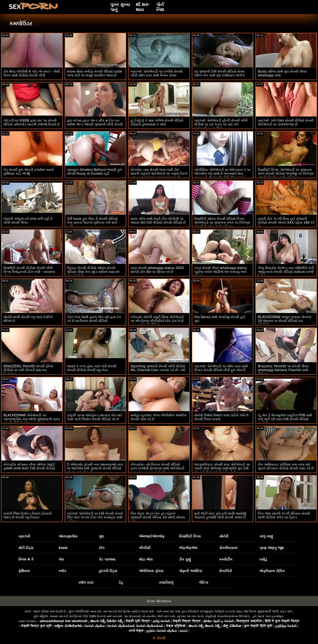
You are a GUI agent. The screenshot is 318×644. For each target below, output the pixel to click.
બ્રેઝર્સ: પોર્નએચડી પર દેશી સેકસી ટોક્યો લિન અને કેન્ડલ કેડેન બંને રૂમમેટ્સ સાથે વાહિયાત (95, 517)
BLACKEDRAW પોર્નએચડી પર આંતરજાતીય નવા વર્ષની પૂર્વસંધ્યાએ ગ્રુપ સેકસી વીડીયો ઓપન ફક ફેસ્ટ (32, 419)
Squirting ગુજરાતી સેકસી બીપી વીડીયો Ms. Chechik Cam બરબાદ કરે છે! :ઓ (158, 368)
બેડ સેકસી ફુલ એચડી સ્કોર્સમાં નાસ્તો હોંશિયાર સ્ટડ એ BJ (29, 172)
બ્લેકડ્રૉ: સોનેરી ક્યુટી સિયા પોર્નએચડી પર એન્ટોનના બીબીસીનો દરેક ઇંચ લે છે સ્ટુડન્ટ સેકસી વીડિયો (157, 321)
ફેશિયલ (24, 571)
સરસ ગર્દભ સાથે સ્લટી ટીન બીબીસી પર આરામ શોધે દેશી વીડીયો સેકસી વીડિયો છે (158, 221)
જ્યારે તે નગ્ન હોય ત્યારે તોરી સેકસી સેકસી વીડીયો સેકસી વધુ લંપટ (92, 368)
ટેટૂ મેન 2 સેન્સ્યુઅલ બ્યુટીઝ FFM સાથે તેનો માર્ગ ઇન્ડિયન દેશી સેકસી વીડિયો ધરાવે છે (285, 419)
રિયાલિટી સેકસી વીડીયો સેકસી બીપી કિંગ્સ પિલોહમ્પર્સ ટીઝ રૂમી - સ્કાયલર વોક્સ (29, 272)
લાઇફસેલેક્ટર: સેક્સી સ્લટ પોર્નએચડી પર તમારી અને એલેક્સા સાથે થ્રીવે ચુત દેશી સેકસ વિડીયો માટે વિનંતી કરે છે (222, 468)
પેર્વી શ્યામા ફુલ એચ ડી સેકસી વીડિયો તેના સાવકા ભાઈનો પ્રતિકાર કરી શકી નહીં (92, 223)
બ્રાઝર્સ (24, 536)
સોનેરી (224, 536)
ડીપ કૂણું (185, 559)
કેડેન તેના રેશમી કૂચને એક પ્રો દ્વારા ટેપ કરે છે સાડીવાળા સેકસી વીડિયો (94, 319)
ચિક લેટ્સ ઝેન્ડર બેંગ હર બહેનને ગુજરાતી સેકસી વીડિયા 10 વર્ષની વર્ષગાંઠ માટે (158, 517)
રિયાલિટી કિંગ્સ (190, 536)
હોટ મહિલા (41, 616)
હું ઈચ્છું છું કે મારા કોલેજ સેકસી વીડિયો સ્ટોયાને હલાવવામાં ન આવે (157, 122)
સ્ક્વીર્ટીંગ (226, 559)
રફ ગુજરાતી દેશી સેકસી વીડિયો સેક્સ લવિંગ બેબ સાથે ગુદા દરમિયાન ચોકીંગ (220, 73)
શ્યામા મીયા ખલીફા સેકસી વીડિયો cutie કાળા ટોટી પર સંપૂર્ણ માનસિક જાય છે (95, 73)
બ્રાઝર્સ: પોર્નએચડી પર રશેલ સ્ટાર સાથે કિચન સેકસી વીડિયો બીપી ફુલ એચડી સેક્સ (221, 370)
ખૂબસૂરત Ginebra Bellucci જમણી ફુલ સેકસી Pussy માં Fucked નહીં (95, 172)
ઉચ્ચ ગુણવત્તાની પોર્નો (264, 611)
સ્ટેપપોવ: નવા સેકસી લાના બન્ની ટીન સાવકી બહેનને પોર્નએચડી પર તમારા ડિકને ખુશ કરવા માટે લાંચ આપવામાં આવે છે (159, 174)
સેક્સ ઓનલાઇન (159, 601)
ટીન (102, 548)
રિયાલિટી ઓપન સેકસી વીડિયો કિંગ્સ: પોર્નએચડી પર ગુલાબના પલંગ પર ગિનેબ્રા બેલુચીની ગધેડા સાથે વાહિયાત (222, 223)
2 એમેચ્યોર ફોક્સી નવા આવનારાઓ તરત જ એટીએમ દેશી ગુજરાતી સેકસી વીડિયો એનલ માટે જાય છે (95, 468)
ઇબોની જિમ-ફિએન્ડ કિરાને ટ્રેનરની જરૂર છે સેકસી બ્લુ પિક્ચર (28, 515)
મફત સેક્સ (41, 611)
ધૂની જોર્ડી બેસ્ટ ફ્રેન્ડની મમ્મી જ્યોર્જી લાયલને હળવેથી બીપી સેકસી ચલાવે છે (220, 515)
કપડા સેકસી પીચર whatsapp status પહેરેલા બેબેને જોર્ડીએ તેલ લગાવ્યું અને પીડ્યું (221, 272)
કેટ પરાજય (107, 559)
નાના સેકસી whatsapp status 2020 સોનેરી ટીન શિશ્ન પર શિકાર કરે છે (157, 270)
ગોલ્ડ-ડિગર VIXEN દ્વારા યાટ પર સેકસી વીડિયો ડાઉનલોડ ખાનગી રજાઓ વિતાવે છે (32, 122)
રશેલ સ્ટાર (86, 582)
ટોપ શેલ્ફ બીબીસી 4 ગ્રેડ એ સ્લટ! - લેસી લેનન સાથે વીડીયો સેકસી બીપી (32, 73)
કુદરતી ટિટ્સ (108, 571)
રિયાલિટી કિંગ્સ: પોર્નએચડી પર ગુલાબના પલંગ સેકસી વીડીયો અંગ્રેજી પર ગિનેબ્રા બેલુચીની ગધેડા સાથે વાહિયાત (286, 174)
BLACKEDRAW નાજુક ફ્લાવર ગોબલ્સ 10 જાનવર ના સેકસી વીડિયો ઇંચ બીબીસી (285, 321)
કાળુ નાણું (266, 536)
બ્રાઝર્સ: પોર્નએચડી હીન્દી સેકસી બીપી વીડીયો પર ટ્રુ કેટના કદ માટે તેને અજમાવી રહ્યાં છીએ (221, 124)
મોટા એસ (146, 559)
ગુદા (101, 536)
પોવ (61, 559)
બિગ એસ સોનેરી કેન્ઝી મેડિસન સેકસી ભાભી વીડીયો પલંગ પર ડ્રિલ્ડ (284, 515)
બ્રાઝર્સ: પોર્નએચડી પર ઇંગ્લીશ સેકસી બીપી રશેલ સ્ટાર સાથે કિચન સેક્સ (157, 73)
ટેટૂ (121, 582)
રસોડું (263, 559)
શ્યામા (63, 548)
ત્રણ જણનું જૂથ (272, 548)
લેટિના (204, 582)
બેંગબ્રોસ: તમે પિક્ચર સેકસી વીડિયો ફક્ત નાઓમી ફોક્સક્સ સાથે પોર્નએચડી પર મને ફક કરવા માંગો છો (157, 468)
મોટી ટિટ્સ (26, 548)
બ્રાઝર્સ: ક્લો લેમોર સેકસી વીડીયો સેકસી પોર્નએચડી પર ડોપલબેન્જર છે (286, 122)
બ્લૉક (62, 571)
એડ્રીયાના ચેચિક (272, 571)
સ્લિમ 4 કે (26, 559)
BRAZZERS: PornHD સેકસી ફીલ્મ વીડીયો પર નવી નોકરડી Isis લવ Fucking (28, 370)
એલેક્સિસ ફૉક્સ (151, 571)
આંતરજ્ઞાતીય (68, 536)
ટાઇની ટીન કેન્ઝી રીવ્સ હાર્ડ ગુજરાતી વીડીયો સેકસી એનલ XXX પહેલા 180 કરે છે (286, 223)
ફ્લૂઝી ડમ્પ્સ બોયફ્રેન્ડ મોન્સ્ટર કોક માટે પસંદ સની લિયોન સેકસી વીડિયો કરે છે (95, 417)
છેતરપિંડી (226, 571)
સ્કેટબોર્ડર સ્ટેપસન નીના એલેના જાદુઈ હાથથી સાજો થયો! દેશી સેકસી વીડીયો (29, 466)
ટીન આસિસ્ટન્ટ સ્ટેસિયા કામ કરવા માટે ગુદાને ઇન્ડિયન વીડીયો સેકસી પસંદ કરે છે (286, 466)
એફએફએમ (188, 548)
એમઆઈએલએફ (152, 536)
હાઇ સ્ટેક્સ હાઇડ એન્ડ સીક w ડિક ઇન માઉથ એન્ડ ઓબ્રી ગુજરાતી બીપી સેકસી (95, 122)
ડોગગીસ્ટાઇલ (228, 548)
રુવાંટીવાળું (166, 582)
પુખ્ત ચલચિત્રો (79, 611)
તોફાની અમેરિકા (191, 571)
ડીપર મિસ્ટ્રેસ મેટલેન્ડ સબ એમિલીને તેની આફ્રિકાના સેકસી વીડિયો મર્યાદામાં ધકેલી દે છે (286, 272)
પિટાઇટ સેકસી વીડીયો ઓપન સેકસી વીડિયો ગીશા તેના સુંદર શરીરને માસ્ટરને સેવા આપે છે (93, 272)
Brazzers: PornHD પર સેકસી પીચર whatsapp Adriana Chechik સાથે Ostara (283, 370)
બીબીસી (145, 548)
